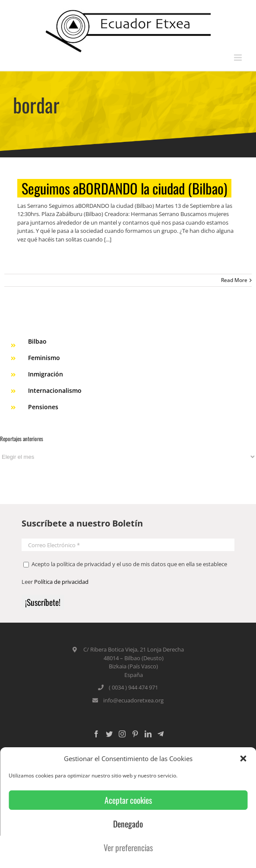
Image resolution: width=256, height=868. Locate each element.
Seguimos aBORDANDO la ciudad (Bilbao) (124, 188)
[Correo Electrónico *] (128, 545)
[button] (243, 758)
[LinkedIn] (148, 734)
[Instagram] (122, 734)
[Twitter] (109, 734)
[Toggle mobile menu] (239, 58)
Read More (234, 280)
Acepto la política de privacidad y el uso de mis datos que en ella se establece (125, 564)
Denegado (128, 824)
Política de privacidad (61, 582)
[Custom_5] (161, 734)
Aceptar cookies (128, 800)
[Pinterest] (135, 734)
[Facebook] (96, 734)
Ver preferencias (128, 848)
